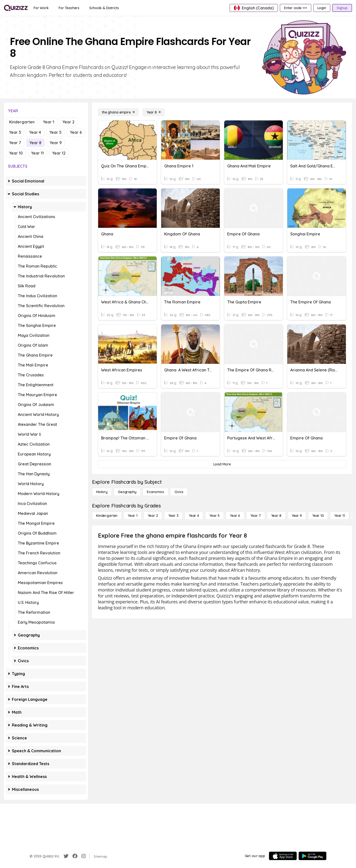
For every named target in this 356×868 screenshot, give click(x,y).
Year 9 (56, 143)
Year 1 (49, 122)
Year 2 (68, 122)
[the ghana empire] (118, 112)
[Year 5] (214, 516)
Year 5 (56, 132)
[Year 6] (235, 516)
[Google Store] (312, 856)
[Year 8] (154, 112)
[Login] (322, 8)
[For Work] (41, 8)
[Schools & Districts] (104, 8)
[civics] (179, 492)
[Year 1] (133, 516)
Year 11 (37, 153)
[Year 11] (340, 516)
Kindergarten (22, 122)
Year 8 (35, 143)
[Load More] (222, 464)
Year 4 (35, 132)
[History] (102, 492)
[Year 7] (256, 516)
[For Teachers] (69, 8)
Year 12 (59, 153)
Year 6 (76, 132)
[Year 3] (173, 516)
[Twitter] (66, 856)
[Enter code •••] (295, 8)
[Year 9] (297, 516)
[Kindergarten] (107, 516)
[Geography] (127, 492)
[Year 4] (194, 516)
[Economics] (156, 492)
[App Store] (283, 856)
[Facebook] (75, 856)
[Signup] (342, 8)
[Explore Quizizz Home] (16, 8)
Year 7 (15, 143)
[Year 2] (153, 516)
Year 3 (15, 132)
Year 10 (16, 153)
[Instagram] (84, 856)
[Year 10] (318, 516)
